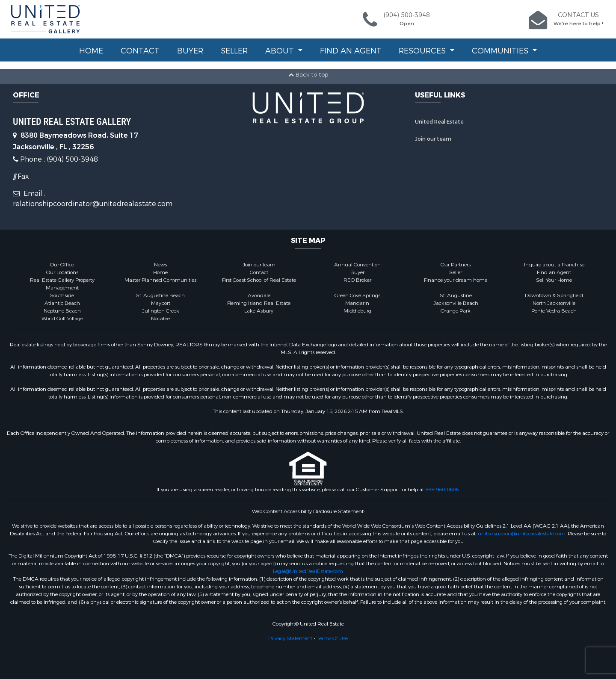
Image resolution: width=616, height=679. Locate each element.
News (160, 265)
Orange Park (456, 311)
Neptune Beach (62, 311)
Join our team (433, 139)
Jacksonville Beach (456, 303)
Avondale (259, 295)
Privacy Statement (290, 638)
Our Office (62, 265)
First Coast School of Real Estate (259, 280)
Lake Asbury (259, 311)
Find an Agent (351, 51)
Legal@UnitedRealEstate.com (308, 571)
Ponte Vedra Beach (554, 311)
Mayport (161, 303)
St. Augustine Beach (160, 295)
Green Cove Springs (357, 295)
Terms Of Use (332, 638)
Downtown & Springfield (554, 295)
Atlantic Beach (62, 303)
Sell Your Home (554, 280)
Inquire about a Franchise (554, 265)
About (281, 51)
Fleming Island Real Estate (259, 303)
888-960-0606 (442, 490)
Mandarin (357, 303)
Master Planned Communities (160, 280)
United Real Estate (439, 122)
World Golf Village (62, 319)
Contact (140, 51)
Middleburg (357, 311)
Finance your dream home (456, 280)
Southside (62, 295)
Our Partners (456, 265)
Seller (234, 51)
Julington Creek (161, 311)
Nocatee (160, 319)
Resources (423, 51)
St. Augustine (456, 295)
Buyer (190, 51)
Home (91, 51)
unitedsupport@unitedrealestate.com (522, 534)
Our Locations (62, 272)
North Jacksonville (554, 303)
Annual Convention (357, 265)
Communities (501, 51)
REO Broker (357, 280)
